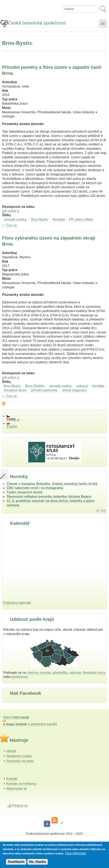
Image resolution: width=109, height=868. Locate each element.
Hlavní (16, 717)
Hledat (11, 751)
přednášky (60, 673)
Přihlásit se (20, 806)
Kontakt (12, 779)
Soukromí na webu (20, 761)
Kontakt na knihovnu (21, 784)
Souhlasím (16, 862)
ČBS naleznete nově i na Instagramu (35, 488)
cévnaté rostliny (15, 219)
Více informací (76, 853)
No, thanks (38, 862)
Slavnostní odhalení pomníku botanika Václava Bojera (49, 497)
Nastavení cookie (19, 756)
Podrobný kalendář (17, 603)
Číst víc (12, 226)
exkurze (82, 386)
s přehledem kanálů (31, 724)
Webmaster (17, 789)
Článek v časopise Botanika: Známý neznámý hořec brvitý (52, 484)
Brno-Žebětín (35, 386)
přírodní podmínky (44, 390)
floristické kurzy (94, 673)
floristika (59, 219)
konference (20, 677)
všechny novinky (39, 673)
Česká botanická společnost (37, 23)
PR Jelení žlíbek (81, 219)
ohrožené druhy (16, 390)
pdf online (11, 211)
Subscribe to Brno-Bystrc (4, 404)
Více (103, 510)
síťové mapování (74, 390)
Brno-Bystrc (40, 219)
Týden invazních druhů (25, 492)
